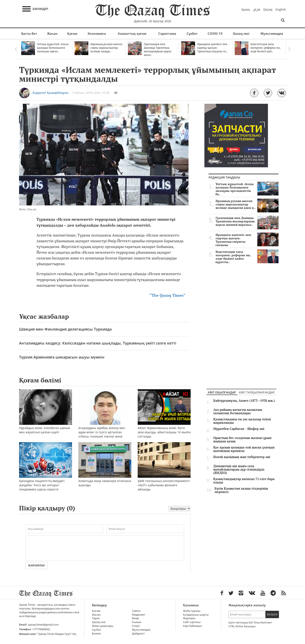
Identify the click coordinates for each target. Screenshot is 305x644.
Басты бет (29, 33)
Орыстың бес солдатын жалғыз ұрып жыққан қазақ (242, 440)
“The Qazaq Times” (167, 295)
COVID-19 (215, 33)
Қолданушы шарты (196, 615)
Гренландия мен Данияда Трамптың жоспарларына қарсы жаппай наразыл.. (247, 221)
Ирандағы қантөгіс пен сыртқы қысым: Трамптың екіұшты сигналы (247, 240)
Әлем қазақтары (103, 626)
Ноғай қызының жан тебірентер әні (242, 457)
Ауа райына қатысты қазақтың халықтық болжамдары (238, 411)
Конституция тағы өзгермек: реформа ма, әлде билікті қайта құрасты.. (247, 257)
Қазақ (246, 9)
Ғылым (137, 622)
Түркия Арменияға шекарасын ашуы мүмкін (62, 357)
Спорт (136, 626)
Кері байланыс (193, 626)
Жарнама (189, 618)
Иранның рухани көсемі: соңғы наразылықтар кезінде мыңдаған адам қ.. (247, 204)
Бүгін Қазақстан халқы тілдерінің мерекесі (241, 490)
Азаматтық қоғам (132, 33)
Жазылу (272, 614)
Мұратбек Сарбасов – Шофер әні (239, 429)
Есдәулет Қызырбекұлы (51, 93)
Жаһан (52, 33)
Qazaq (268, 9)
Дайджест (138, 634)
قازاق (257, 9)
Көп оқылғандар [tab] (222, 392)
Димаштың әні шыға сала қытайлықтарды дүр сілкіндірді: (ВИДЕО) (239, 469)
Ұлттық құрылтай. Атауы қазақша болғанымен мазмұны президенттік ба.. (247, 189)
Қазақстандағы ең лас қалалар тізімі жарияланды (242, 421)
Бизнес (96, 634)
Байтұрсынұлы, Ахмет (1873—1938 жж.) (244, 401)
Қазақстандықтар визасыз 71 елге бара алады (244, 481)
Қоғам (72, 33)
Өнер (135, 618)
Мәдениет (139, 615)
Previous (16, 49)
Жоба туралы (192, 611)
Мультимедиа (272, 33)
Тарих (96, 618)
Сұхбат (192, 33)
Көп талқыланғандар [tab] (257, 392)
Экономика (97, 33)
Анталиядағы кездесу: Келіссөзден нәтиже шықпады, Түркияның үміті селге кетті (98, 343)
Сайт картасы (192, 622)
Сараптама (167, 33)
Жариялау (37, 565)
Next (289, 49)
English (281, 9)
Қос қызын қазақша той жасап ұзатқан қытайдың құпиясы (244, 449)
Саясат (136, 611)
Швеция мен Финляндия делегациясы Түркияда (65, 329)
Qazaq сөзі (241, 33)
